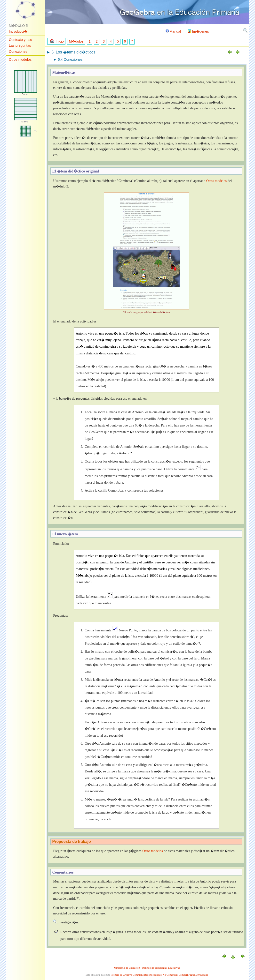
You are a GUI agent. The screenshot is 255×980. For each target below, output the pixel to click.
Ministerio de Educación (127, 968)
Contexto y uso (21, 40)
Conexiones (18, 52)
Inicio (57, 41)
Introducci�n (19, 31)
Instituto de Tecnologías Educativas (161, 968)
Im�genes (198, 31)
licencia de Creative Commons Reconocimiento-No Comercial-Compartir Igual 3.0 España (159, 975)
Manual (173, 31)
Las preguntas (20, 45)
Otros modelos (20, 60)
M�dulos (76, 41)
